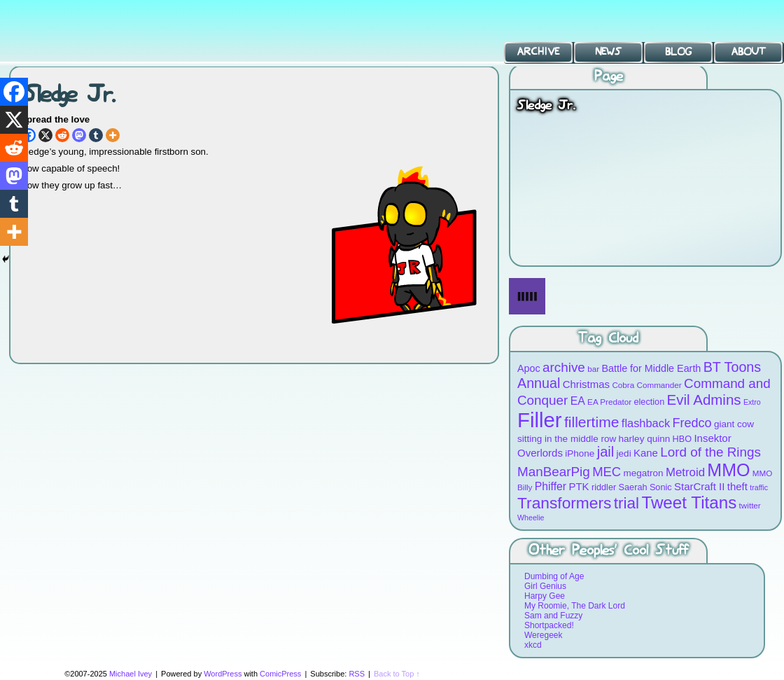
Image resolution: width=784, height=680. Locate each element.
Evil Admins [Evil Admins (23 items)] (704, 400)
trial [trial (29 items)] (626, 503)
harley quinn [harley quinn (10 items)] (645, 439)
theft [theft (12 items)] (737, 486)
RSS (357, 674)
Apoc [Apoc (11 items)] (529, 368)
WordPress (223, 674)
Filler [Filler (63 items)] (540, 420)
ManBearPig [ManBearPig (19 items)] (554, 472)
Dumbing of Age (554, 576)
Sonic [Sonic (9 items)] (661, 487)
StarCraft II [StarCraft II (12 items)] (699, 486)
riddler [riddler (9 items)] (604, 487)
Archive (538, 52)
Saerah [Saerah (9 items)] (633, 487)
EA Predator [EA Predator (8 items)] (609, 402)
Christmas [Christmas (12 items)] (586, 384)
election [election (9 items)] (649, 402)
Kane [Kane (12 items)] (646, 453)
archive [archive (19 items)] (564, 367)
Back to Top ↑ (397, 674)
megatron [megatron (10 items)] (644, 473)
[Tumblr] (96, 135)
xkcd (533, 645)
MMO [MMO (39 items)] (728, 470)
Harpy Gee (545, 596)
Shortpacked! (549, 625)
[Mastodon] (79, 135)
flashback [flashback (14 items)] (646, 423)
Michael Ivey (131, 674)
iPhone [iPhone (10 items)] (580, 453)
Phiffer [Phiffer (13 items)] (551, 486)
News (608, 52)
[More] (113, 135)
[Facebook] (14, 92)
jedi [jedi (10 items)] (624, 453)
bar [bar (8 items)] (593, 369)
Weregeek (543, 635)
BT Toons (105, 31)
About (749, 52)
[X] (45, 135)
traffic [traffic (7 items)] (759, 487)
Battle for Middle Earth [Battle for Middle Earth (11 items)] (651, 368)
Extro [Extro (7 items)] (752, 402)
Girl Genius (545, 586)
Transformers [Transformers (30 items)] (564, 503)
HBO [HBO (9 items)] (682, 439)
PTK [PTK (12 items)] (579, 486)
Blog (678, 52)
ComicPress (280, 674)
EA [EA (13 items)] (578, 401)
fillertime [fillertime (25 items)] (592, 422)
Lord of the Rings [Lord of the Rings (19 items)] (710, 452)
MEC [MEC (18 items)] (607, 472)
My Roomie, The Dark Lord (575, 606)
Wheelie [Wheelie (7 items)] (531, 518)
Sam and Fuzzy (553, 616)
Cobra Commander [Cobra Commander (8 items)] (646, 385)
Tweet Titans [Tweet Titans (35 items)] (689, 502)
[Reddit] (62, 135)
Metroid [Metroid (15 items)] (685, 472)
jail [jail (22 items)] (606, 452)
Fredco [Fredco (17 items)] (692, 423)
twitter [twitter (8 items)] (750, 505)
